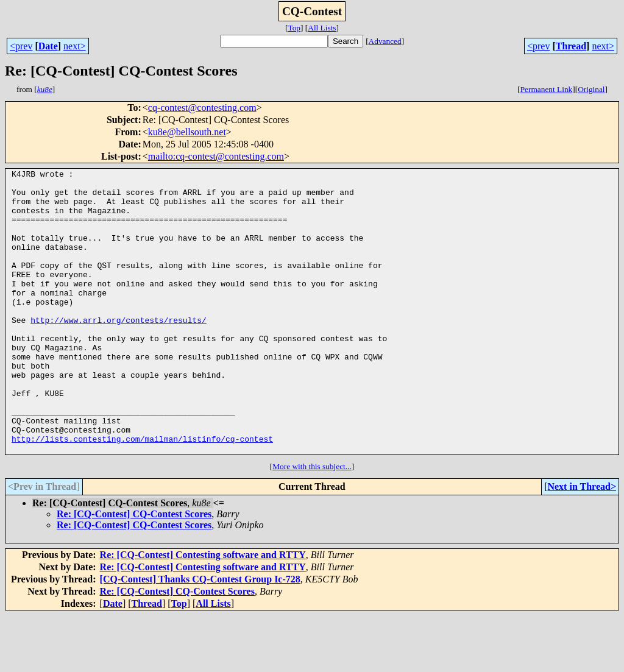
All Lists (322, 28)
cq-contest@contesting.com (202, 108)
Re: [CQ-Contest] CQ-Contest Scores (134, 571)
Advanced (385, 41)
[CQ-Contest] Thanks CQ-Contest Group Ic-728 (200, 636)
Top (294, 28)
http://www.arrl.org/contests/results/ (119, 351)
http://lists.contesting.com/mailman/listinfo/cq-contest (142, 493)
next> (75, 46)
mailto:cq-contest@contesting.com (216, 156)
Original (591, 89)
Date (48, 46)
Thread (571, 46)
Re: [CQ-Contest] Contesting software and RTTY (203, 611)
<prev (21, 46)
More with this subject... (312, 523)
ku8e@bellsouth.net (187, 132)
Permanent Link (547, 89)
